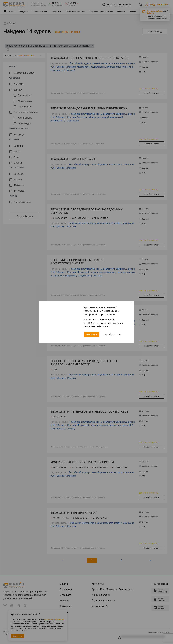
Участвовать (92, 334)
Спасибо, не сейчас (113, 334)
